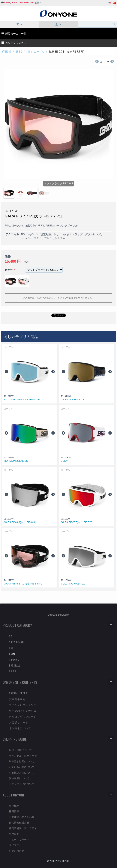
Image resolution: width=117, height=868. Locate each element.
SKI (28, 51)
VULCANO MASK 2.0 (73, 584)
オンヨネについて (20, 728)
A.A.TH (12, 671)
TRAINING (14, 659)
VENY (64, 461)
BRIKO (19, 51)
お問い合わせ (17, 851)
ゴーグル (39, 51)
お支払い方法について (22, 772)
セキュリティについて (22, 784)
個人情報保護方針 (19, 822)
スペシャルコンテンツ (23, 705)
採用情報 (14, 811)
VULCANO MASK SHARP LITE (22, 399)
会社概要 (14, 805)
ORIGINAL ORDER (18, 693)
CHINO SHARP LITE (73, 399)
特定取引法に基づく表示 (23, 828)
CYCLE (13, 648)
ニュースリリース (19, 839)
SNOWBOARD (27, 3)
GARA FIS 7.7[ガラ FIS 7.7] (77, 522)
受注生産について (19, 778)
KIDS (15, 3)
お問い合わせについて (22, 767)
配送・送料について (20, 750)
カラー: (9, 270)
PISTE (7, 3)
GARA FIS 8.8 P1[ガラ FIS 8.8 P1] (24, 584)
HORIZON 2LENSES (16, 461)
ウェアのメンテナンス (23, 711)
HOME (7, 51)
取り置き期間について (22, 761)
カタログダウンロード (23, 716)
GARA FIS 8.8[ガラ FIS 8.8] (20, 522)
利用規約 (14, 834)
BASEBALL (15, 665)
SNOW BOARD (16, 642)
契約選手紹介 (17, 699)
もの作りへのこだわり (22, 817)
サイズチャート (18, 845)
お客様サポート (19, 722)
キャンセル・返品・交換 (23, 756)
